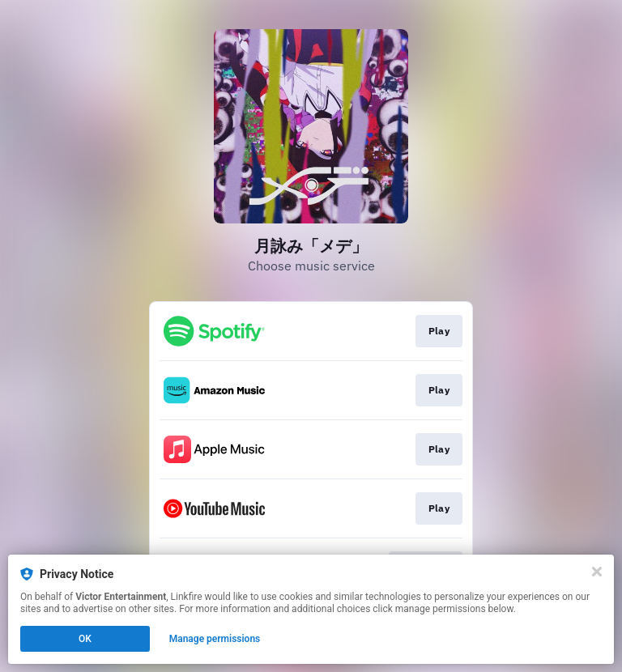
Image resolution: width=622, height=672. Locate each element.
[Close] (597, 572)
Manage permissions (215, 639)
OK (85, 639)
